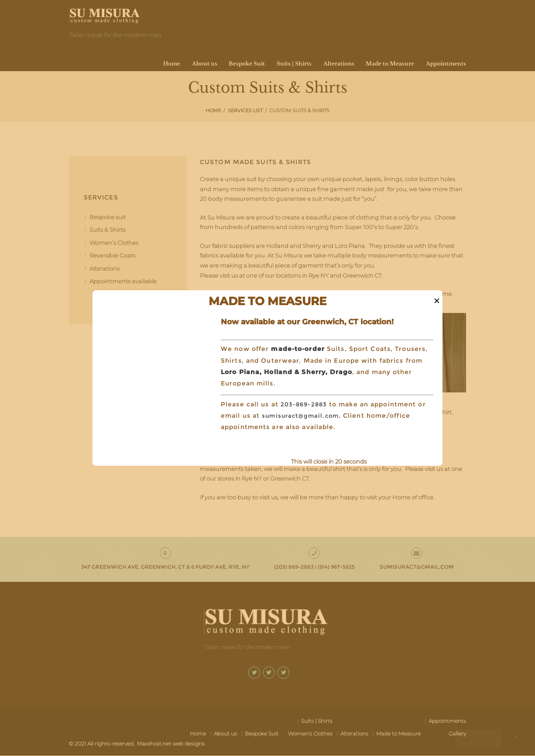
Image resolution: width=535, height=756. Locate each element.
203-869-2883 (305, 404)
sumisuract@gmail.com (303, 416)
